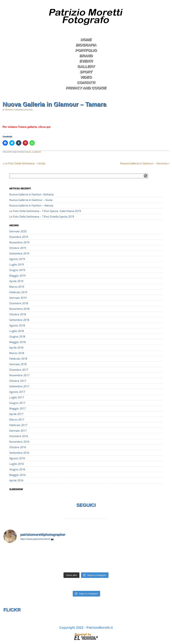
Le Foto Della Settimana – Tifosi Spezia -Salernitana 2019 (45, 211)
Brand (86, 56)
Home (86, 40)
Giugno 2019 (17, 270)
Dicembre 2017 (19, 370)
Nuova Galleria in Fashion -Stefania (31, 194)
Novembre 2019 (19, 242)
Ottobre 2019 (18, 248)
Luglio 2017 (17, 397)
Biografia (86, 45)
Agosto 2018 (17, 325)
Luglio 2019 (17, 265)
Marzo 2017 (17, 420)
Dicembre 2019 (19, 237)
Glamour (37, 152)
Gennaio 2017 (18, 431)
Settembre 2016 (19, 453)
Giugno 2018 (17, 337)
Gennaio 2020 (18, 231)
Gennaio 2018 (18, 364)
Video (86, 77)
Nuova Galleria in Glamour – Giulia (31, 200)
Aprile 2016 (16, 480)
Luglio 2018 (17, 331)
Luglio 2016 (17, 464)
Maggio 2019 (17, 276)
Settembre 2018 (19, 320)
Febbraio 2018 (18, 359)
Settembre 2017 (19, 386)
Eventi (86, 61)
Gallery (86, 66)
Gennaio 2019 (18, 298)
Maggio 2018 (17, 342)
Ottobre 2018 (18, 314)
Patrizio (9, 110)
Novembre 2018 (19, 309)
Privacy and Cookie (86, 88)
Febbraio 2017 (18, 425)
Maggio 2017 (17, 408)
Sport (86, 72)
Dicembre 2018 (19, 303)
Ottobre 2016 (18, 447)
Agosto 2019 (17, 259)
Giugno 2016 (17, 469)
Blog (29, 152)
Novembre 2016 (19, 442)
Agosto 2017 (17, 392)
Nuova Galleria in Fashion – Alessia (31, 205)
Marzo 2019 (17, 287)
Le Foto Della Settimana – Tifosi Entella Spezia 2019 (42, 217)
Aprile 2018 (16, 348)
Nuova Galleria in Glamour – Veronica (145, 163)
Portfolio (86, 50)
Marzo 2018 (17, 353)
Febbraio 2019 (18, 292)
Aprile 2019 (16, 281)
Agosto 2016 (17, 458)
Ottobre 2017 (18, 381)
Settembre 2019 (19, 253)
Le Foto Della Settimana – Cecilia (24, 163)
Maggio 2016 (17, 475)
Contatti (86, 82)
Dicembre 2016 (19, 436)
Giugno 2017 (17, 403)
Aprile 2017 (16, 414)
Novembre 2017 (19, 375)
